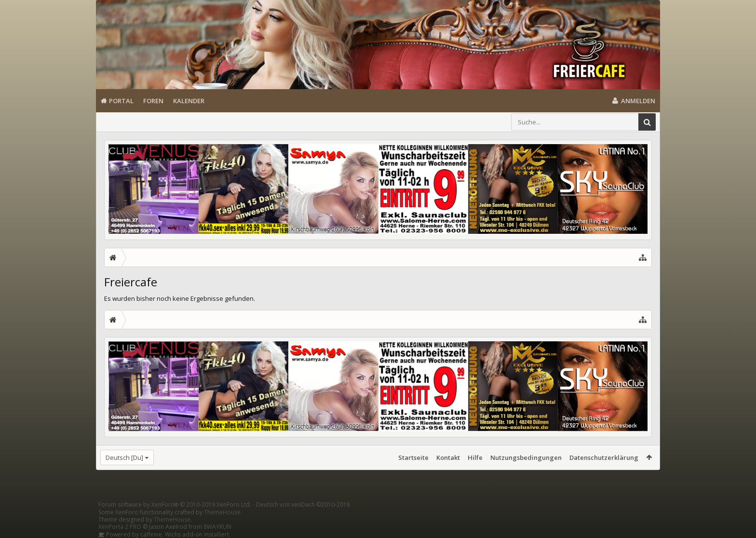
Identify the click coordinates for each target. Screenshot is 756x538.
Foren (153, 101)
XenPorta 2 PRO (120, 527)
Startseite (413, 457)
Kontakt (448, 457)
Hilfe (475, 457)
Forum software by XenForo (175, 504)
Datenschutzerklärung (604, 457)
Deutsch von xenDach (303, 504)
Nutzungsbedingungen (526, 457)
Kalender (189, 101)
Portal (121, 101)
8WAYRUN (217, 527)
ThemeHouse (222, 512)
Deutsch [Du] (124, 457)
